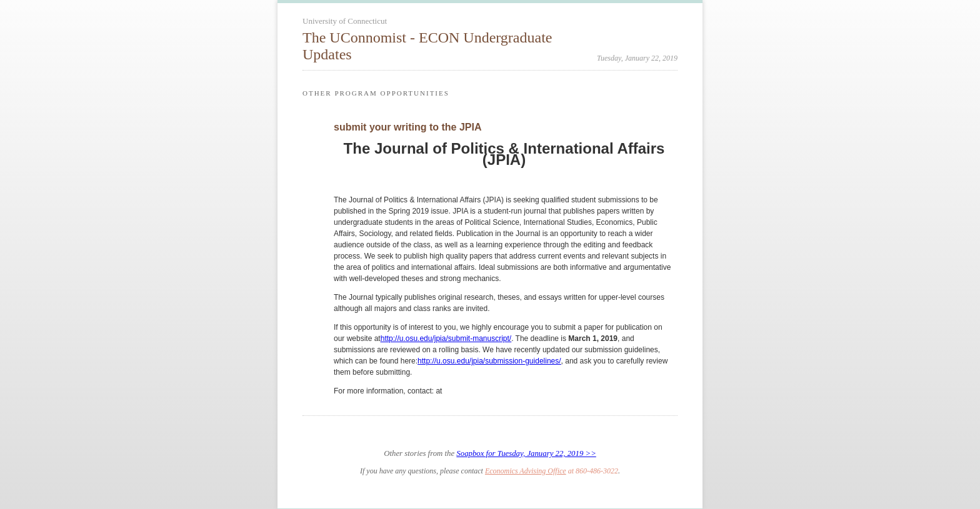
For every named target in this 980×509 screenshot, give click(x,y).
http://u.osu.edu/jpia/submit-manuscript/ (446, 339)
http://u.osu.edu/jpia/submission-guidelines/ (489, 361)
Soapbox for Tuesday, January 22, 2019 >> (526, 453)
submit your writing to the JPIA (407, 127)
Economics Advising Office (526, 471)
